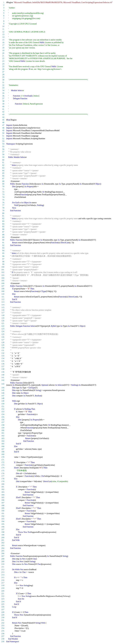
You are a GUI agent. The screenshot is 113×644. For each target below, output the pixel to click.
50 (3, 133)
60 (3, 160)
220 (3, 591)
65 (3, 173)
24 (3, 64)
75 (3, 200)
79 (3, 211)
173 (3, 465)
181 (3, 487)
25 (3, 66)
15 (3, 40)
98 (3, 262)
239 (3, 642)
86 (3, 229)
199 (3, 535)
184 (3, 495)
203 (3, 545)
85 (3, 227)
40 (3, 106)
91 (3, 243)
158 (3, 425)
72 (3, 192)
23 (3, 61)
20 (3, 53)
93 (3, 248)
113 (3, 302)
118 (3, 315)
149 (3, 401)
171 (3, 460)
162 (3, 436)
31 (3, 82)
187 (3, 503)
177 (3, 476)
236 (3, 634)
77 (3, 205)
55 (3, 146)
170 (3, 457)
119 (3, 318)
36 (3, 96)
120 (3, 321)
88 (3, 235)
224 (3, 601)
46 (3, 122)
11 (3, 29)
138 (3, 369)
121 (3, 323)
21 (3, 56)
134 (3, 358)
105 (3, 281)
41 (3, 109)
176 (3, 473)
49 (3, 130)
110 (3, 294)
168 (3, 452)
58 (3, 154)
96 (3, 256)
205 (3, 551)
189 (3, 508)
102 (3, 272)
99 (3, 264)
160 (3, 430)
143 (3, 384)
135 (3, 361)
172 (3, 462)
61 (3, 162)
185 (3, 497)
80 (3, 213)
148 (3, 398)
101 (3, 270)
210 (3, 564)
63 (3, 168)
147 (3, 396)
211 (3, 567)
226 (3, 607)
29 (3, 77)
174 (3, 468)
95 (3, 253)
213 (3, 572)
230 (3, 617)
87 (3, 232)
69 (3, 184)
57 (3, 152)
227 (3, 609)
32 (3, 85)
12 (3, 32)
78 (3, 208)
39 (3, 104)
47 (3, 125)
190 (3, 511)
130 (3, 348)
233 (3, 626)
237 (3, 636)
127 (3, 340)
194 (3, 521)
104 (3, 278)
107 (3, 286)
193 (3, 519)
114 (3, 305)
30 (3, 80)
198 (3, 532)
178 (3, 479)
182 (3, 489)
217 (3, 583)
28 (3, 74)
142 (3, 380)
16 (3, 42)
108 (3, 289)
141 (3, 377)
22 (3, 58)
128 (3, 342)
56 (3, 149)
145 (3, 390)
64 (3, 170)
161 (3, 433)
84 (3, 224)
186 (3, 500)
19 (3, 50)
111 (3, 297)
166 (3, 446)
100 (3, 267)
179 (3, 481)
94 (3, 251)
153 (3, 412)
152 (3, 409)
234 (3, 628)
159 (3, 428)
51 (3, 136)
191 (3, 513)
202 (3, 543)
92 (3, 245)
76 (3, 203)
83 (3, 221)
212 (3, 569)
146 (3, 393)
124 (3, 331)
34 (3, 90)
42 (3, 112)
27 (3, 72)
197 (3, 529)
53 (3, 141)
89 (3, 237)
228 (3, 612)
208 (3, 559)
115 (3, 307)
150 (3, 404)
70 (3, 187)
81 (3, 216)
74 (3, 197)
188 (3, 505)
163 (3, 438)
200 (3, 537)
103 (3, 275)
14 (3, 37)
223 (3, 599)
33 (3, 88)
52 (3, 138)
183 (3, 492)
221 (3, 593)
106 (3, 283)
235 (3, 631)
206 (3, 553)
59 (3, 157)
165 (3, 444)
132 (3, 353)
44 (3, 117)
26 (3, 69)
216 (3, 580)
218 (3, 585)
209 (3, 561)
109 (3, 291)
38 (3, 101)
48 (3, 128)
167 (3, 449)
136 (3, 364)
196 (3, 527)
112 (3, 299)
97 (3, 259)
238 (3, 639)
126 (3, 337)
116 (3, 310)
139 (3, 372)
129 (3, 345)
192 (3, 516)
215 (3, 577)
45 (3, 120)
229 (3, 615)
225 (3, 604)
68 (3, 181)
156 (3, 420)
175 (3, 471)
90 (3, 240)
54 (3, 144)
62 (3, 165)
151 (3, 406)
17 (3, 45)
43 (3, 114)
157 (3, 422)
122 (3, 326)
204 (3, 548)
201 (3, 540)
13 (3, 34)
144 (3, 388)
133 (3, 356)
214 (3, 575)
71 (3, 189)
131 (3, 350)
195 (3, 524)
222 (3, 596)
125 (3, 334)
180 (3, 484)
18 (3, 48)
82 (3, 219)
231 (3, 620)
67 (3, 178)
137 (3, 366)
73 (3, 195)
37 (3, 98)
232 (3, 623)
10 (3, 26)
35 (3, 93)
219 (3, 588)
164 (3, 441)
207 (3, 556)
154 (3, 414)
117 (3, 313)
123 (3, 329)
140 (3, 375)
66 (3, 176)
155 (3, 417)
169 (3, 454)
